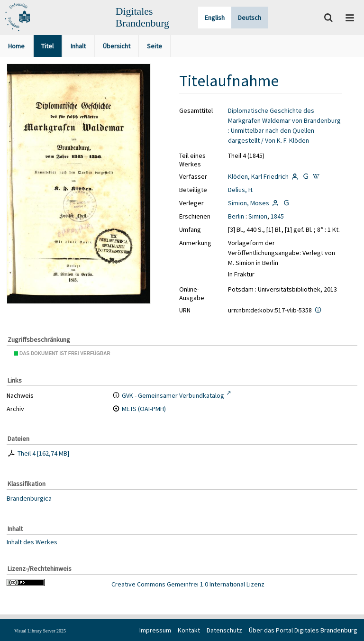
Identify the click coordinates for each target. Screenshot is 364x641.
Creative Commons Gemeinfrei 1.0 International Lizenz (188, 584)
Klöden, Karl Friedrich (258, 176)
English (215, 18)
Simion (258, 216)
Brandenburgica (29, 498)
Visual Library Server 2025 (40, 631)
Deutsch (250, 18)
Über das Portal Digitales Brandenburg (303, 630)
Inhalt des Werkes (32, 541)
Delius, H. (241, 190)
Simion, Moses (249, 203)
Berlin (236, 216)
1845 (277, 216)
